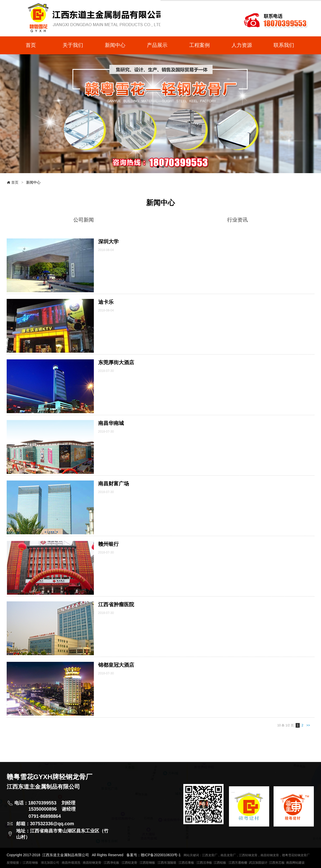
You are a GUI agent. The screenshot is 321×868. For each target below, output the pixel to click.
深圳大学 (108, 242)
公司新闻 (84, 220)
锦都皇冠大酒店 (116, 665)
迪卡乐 (106, 302)
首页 (13, 182)
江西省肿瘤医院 (116, 604)
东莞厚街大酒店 (116, 362)
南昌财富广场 (114, 484)
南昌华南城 (111, 423)
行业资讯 (237, 220)
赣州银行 (108, 544)
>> (308, 725)
